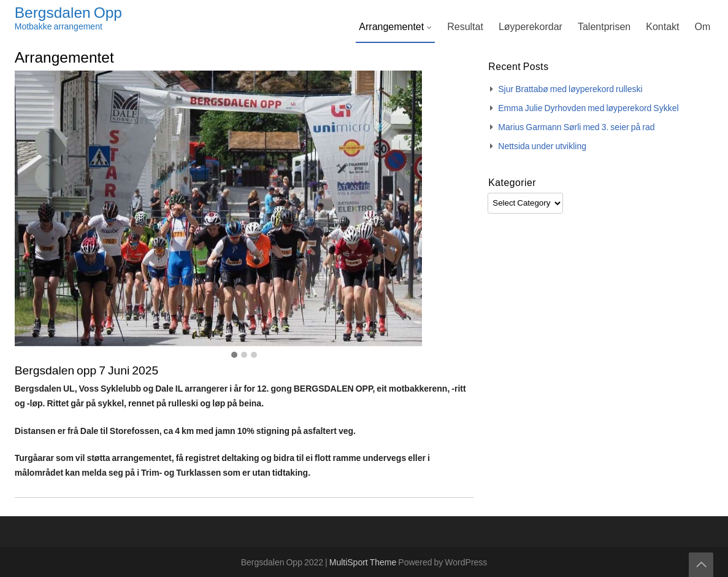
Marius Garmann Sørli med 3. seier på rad (576, 128)
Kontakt (662, 27)
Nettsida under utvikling (542, 147)
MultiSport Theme (364, 563)
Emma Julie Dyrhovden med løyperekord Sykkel (588, 109)
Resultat (465, 27)
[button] (234, 356)
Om (702, 27)
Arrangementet (391, 27)
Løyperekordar (531, 27)
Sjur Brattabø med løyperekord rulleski (570, 90)
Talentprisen (604, 27)
